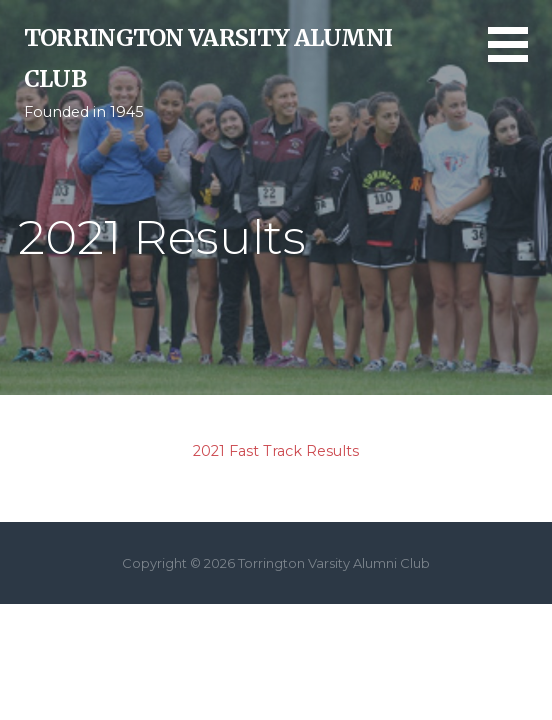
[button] (520, 56)
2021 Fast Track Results (276, 451)
